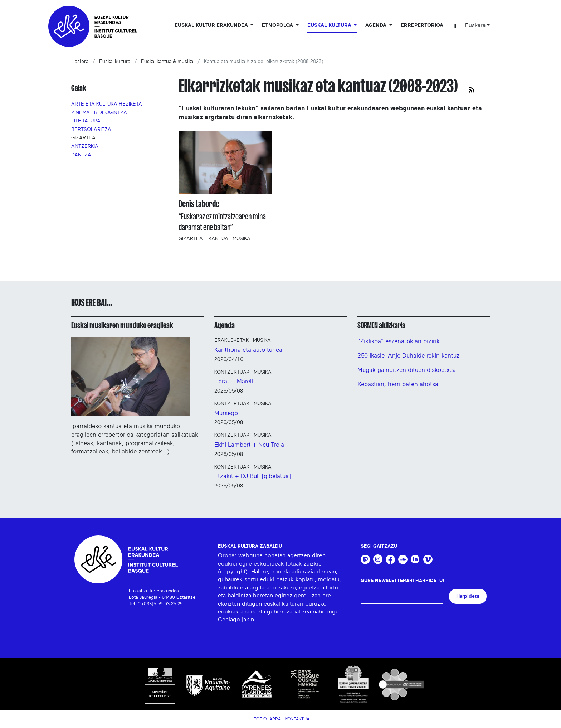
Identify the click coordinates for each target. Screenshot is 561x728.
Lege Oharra (266, 719)
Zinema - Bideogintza (99, 113)
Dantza (81, 155)
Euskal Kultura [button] (330, 25)
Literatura (86, 121)
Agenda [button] (377, 25)
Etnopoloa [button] (278, 25)
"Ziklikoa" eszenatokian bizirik (399, 341)
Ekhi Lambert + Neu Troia (249, 445)
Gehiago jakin (236, 620)
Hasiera (80, 62)
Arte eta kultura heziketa (107, 104)
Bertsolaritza (91, 130)
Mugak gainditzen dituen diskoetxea (407, 370)
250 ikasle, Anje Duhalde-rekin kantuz (409, 356)
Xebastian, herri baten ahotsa (398, 384)
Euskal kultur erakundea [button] (212, 25)
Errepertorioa (422, 25)
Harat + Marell (234, 381)
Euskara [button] (475, 25)
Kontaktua (297, 719)
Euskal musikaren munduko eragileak (122, 325)
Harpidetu (468, 596)
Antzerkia (85, 146)
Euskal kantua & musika (167, 62)
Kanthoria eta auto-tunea (248, 350)
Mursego (226, 413)
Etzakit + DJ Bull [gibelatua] (253, 476)
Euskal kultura (115, 62)
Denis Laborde (199, 204)
